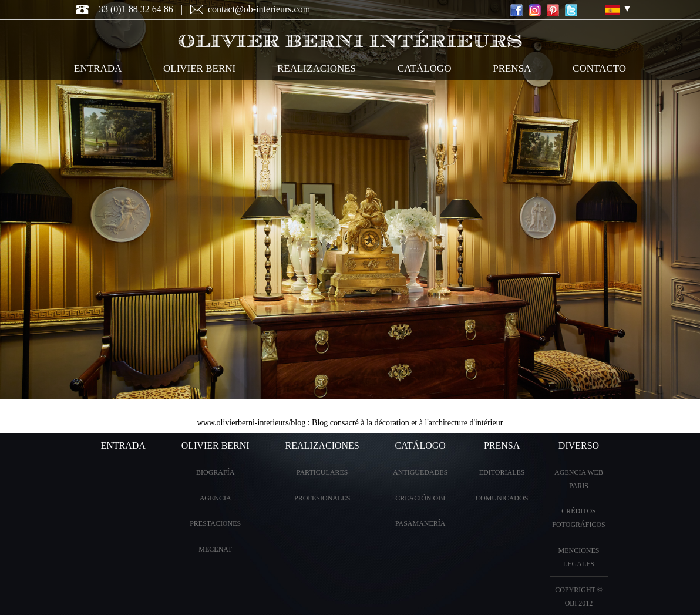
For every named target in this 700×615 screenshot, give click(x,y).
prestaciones (215, 523)
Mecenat (215, 549)
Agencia (216, 498)
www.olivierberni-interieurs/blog (252, 423)
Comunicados (502, 498)
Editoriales (502, 472)
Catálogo (420, 446)
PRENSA (502, 446)
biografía (215, 472)
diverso (579, 446)
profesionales (322, 498)
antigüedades (420, 472)
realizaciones (317, 68)
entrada (98, 68)
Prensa (512, 68)
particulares (322, 472)
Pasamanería (420, 523)
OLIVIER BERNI (199, 68)
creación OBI (420, 498)
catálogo (425, 68)
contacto (599, 68)
